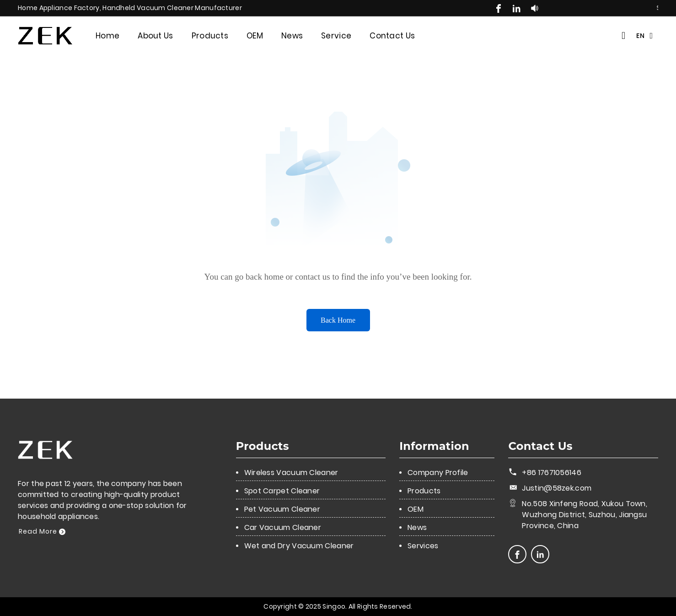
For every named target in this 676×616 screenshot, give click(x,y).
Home (107, 36)
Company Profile (438, 473)
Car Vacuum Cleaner (283, 527)
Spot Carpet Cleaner (282, 491)
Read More (42, 531)
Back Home (338, 320)
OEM (255, 36)
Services (423, 546)
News (292, 36)
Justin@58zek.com (557, 488)
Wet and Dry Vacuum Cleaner (299, 546)
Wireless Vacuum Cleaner (291, 473)
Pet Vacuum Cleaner (282, 509)
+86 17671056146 (552, 473)
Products (210, 36)
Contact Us (392, 36)
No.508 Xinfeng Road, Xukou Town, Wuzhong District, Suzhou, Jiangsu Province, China (585, 515)
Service (336, 36)
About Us (155, 36)
